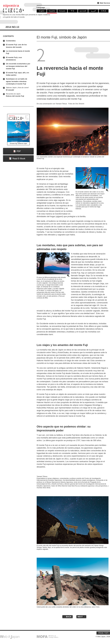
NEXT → (81, 617)
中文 (73, 11)
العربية (93, 11)
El (19, 89)
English (42, 11)
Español (52, 11)
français (62, 11)
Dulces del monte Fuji (19, 95)
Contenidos (11, 41)
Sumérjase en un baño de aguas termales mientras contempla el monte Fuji (17, 81)
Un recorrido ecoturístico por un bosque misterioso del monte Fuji (18, 66)
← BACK (67, 617)
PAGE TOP (103, 633)
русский (83, 11)
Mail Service (105, 3)
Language (41, 7)
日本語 (104, 11)
